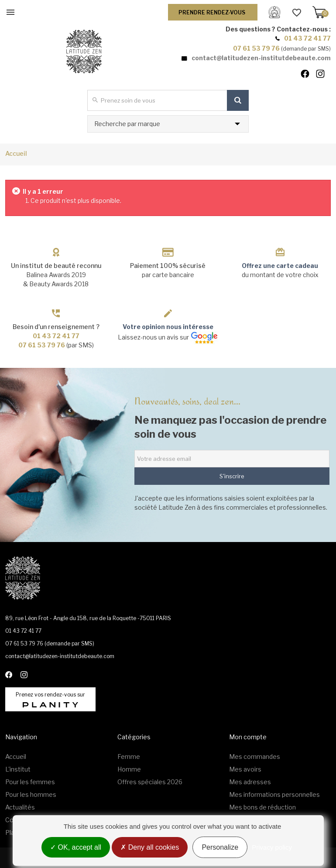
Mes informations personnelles (274, 794)
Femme (129, 756)
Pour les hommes (31, 794)
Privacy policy (272, 847)
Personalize (220, 847)
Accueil (16, 153)
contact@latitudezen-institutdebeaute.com (261, 58)
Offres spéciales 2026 (150, 782)
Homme (129, 769)
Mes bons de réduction (262, 807)
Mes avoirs (245, 769)
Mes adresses (250, 782)
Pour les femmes (30, 782)
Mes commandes (255, 756)
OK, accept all (76, 847)
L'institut (18, 769)
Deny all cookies (150, 847)
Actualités (20, 807)
